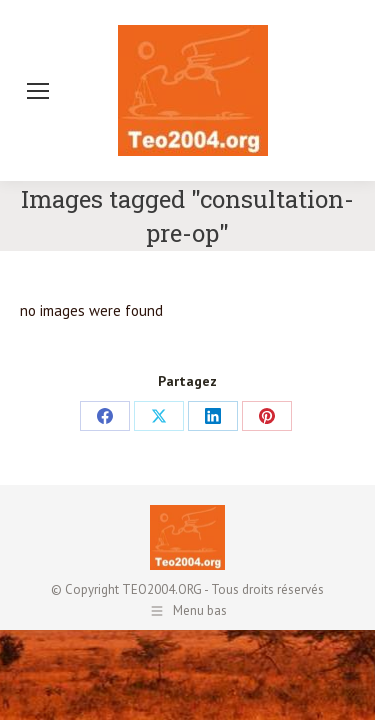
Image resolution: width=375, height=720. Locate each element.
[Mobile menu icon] (38, 91)
